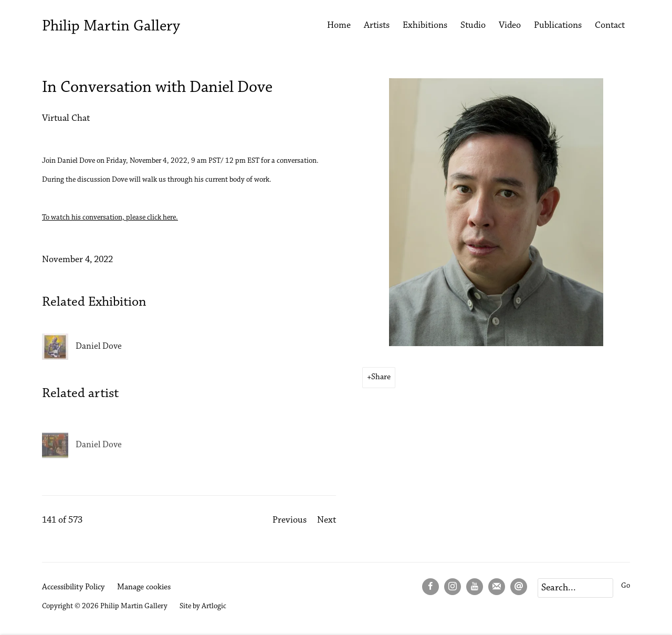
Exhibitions (425, 26)
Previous (290, 521)
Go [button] (626, 586)
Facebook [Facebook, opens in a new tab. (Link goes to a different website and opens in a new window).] (430, 587)
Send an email (519, 587)
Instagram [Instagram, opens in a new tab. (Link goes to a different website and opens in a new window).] (453, 587)
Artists (377, 26)
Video (510, 26)
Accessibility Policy (73, 587)
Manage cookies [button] (144, 587)
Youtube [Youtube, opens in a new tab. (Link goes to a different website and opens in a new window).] (475, 587)
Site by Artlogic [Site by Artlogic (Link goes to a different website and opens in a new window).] (203, 606)
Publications (558, 26)
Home (339, 26)
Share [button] (381, 377)
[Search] (575, 588)
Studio (473, 26)
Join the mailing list (497, 587)
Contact (610, 26)
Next (327, 521)
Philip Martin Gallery (111, 27)
